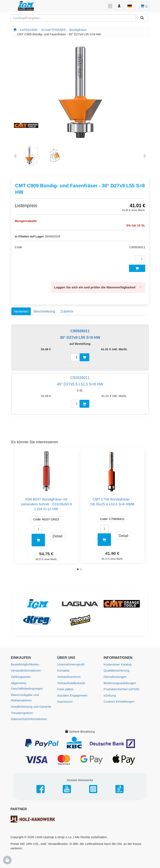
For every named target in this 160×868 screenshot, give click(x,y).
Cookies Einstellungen (119, 699)
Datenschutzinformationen (29, 716)
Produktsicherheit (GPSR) (121, 687)
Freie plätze (65, 687)
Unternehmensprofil (71, 663)
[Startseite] (15, 30)
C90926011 (80, 329)
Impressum (65, 699)
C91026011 (80, 376)
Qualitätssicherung (116, 669)
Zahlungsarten (21, 675)
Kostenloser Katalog (117, 663)
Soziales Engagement (72, 693)
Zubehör (67, 309)
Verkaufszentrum (69, 675)
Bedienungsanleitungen (120, 681)
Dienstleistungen (115, 675)
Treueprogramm (22, 710)
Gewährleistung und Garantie (31, 704)
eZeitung (110, 693)
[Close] (140, 285)
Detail (58, 534)
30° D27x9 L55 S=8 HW (80, 336)
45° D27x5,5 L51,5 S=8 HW (80, 382)
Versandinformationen (26, 669)
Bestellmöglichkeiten (25, 663)
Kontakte (63, 669)
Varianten (21, 309)
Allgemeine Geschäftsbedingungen (27, 684)
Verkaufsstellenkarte (71, 681)
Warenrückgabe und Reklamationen (25, 695)
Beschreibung (44, 309)
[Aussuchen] (142, 18)
